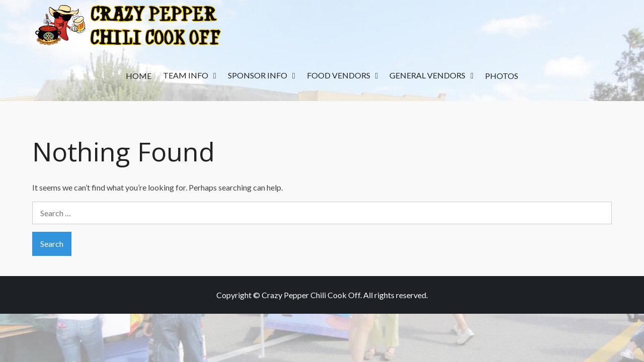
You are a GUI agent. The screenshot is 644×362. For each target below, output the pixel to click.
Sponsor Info (258, 75)
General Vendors (427, 75)
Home (139, 76)
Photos (502, 76)
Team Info (186, 75)
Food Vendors (339, 75)
